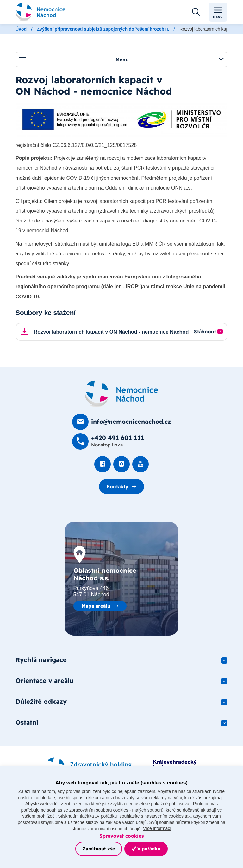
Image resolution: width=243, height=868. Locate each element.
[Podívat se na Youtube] (140, 464)
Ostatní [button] (27, 722)
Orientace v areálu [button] (45, 681)
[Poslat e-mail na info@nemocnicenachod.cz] (121, 422)
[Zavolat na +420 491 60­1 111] (108, 441)
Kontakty (117, 487)
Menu (121, 59)
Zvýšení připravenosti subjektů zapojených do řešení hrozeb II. (103, 29)
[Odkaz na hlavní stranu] (40, 12)
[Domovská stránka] (121, 394)
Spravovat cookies (121, 836)
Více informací (157, 828)
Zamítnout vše (99, 849)
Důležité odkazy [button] (41, 701)
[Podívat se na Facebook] (103, 464)
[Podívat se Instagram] (121, 464)
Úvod (21, 29)
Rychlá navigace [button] (41, 660)
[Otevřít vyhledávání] (196, 12)
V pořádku (146, 849)
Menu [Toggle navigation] (218, 12)
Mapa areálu (96, 606)
